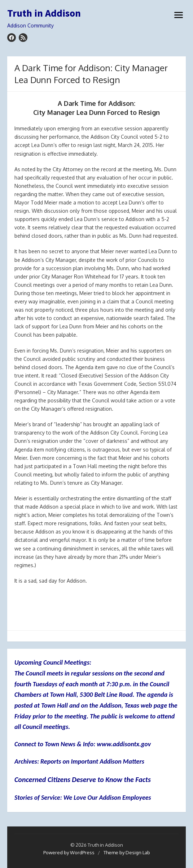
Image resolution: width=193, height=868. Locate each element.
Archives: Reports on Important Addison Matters (79, 761)
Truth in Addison (44, 13)
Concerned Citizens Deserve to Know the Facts (83, 780)
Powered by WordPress (69, 852)
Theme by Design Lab (127, 852)
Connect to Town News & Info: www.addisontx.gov (83, 744)
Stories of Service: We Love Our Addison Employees (83, 798)
